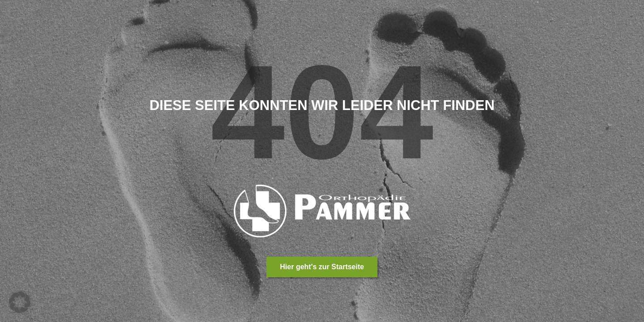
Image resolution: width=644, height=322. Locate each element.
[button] (20, 302)
